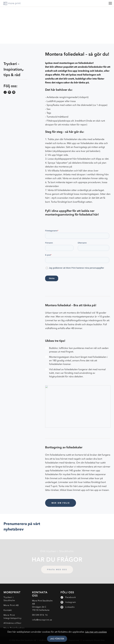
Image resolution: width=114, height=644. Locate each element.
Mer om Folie (61, 503)
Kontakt (8, 610)
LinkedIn (68, 607)
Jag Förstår (57, 639)
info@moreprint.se (42, 620)
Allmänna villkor (12, 623)
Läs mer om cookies (96, 632)
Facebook (68, 597)
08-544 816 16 (40, 615)
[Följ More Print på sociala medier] (5, 92)
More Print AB (11, 605)
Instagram (68, 602)
